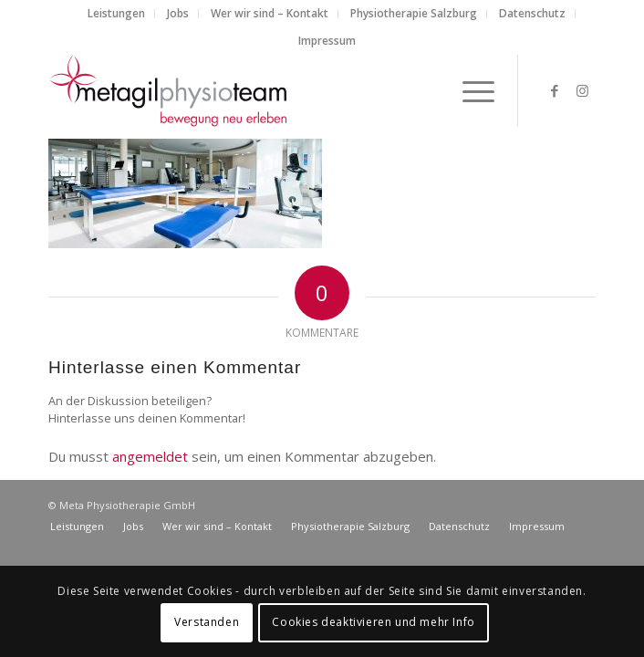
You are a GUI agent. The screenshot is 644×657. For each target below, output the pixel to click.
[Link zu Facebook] (555, 91)
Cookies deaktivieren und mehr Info (373, 622)
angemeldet (150, 456)
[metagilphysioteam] (267, 90)
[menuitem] (117, 14)
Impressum (327, 41)
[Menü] (469, 90)
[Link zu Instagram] (582, 91)
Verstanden (207, 622)
